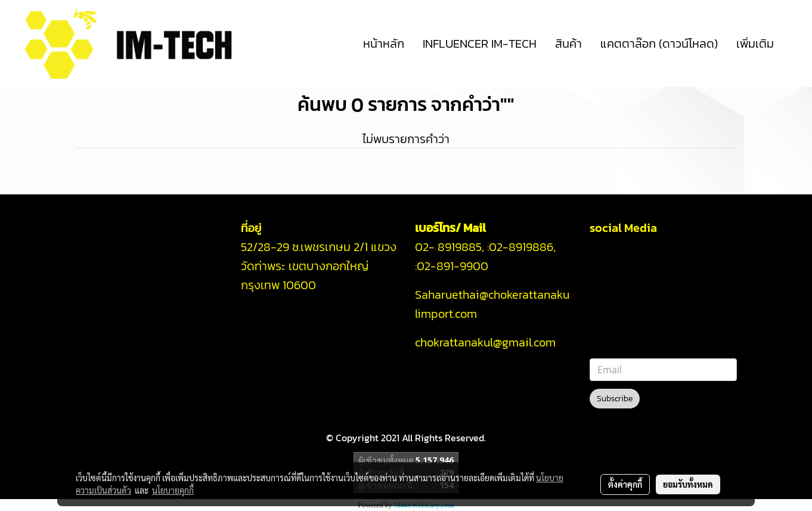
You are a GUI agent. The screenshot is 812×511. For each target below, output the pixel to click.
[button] (794, 44)
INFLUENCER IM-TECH (480, 44)
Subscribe (615, 399)
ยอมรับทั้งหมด (688, 484)
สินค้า (568, 44)
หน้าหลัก (384, 44)
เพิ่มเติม (755, 44)
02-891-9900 (454, 266)
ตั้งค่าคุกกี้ (625, 484)
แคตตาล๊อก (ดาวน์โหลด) (659, 44)
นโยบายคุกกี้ (173, 490)
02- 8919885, (450, 247)
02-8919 (521, 247)
